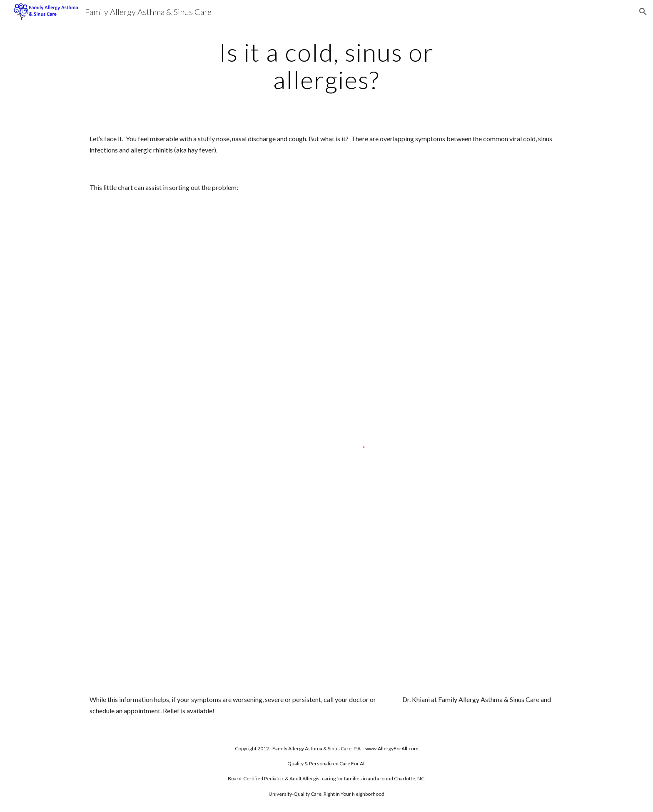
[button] (643, 12)
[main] (326, 66)
